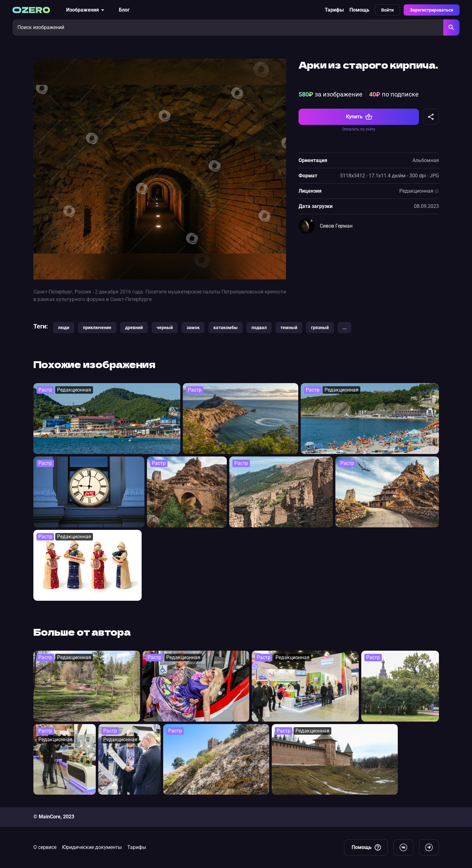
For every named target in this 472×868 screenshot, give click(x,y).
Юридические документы (92, 847)
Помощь (359, 10)
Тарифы (334, 10)
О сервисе (45, 847)
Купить (359, 117)
